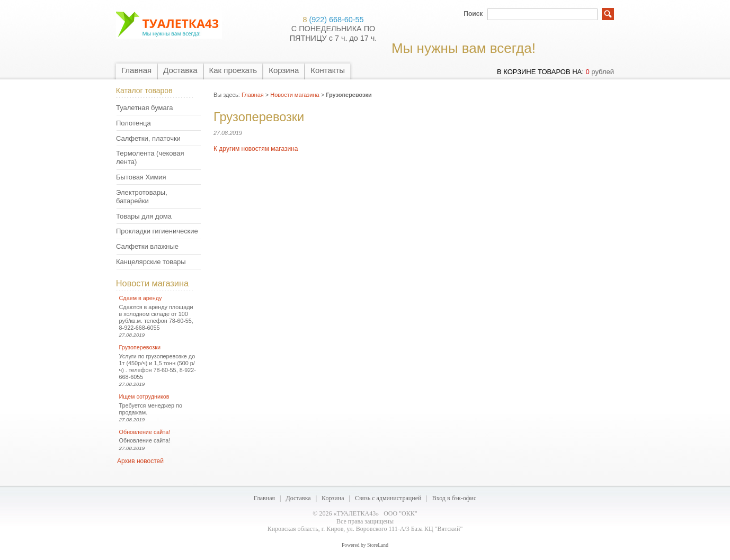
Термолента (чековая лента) (150, 157)
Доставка (180, 70)
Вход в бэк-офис (454, 498)
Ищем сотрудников (144, 396)
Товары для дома (144, 216)
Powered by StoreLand (365, 545)
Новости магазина (152, 283)
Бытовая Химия (141, 177)
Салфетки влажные (147, 246)
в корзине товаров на (539, 72)
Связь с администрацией (388, 498)
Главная (136, 70)
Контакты (328, 70)
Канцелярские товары (151, 262)
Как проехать (233, 70)
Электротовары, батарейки (142, 197)
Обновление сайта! (145, 432)
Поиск (473, 14)
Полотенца (133, 123)
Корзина (284, 70)
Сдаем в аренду (141, 298)
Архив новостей (140, 461)
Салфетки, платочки (148, 138)
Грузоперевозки (140, 347)
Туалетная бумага (144, 108)
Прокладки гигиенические (157, 231)
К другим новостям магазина (256, 149)
